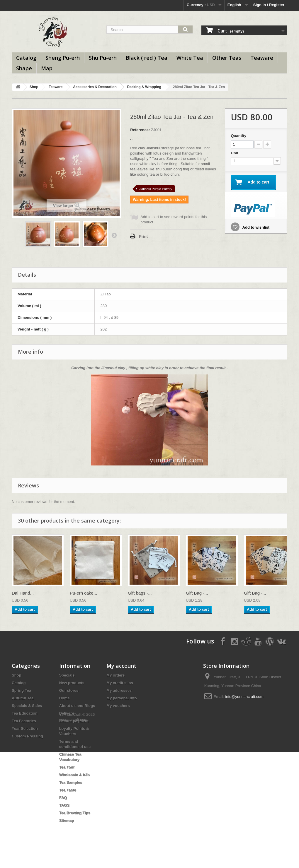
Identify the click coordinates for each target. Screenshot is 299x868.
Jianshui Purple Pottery (156, 189)
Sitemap (67, 820)
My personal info (122, 698)
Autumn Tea (23, 698)
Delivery (67, 713)
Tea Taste (68, 790)
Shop (34, 87)
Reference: (140, 130)
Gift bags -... (140, 593)
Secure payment (74, 721)
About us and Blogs (77, 706)
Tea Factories (24, 721)
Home (64, 698)
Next (114, 235)
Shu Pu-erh (103, 58)
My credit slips (120, 683)
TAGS (64, 805)
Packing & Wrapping (144, 87)
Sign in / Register (269, 5)
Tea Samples (71, 782)
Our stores (69, 690)
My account (121, 666)
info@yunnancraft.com (244, 697)
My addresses (119, 690)
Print (143, 236)
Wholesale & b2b (74, 775)
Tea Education (25, 713)
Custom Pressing (27, 736)
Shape (24, 68)
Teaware (262, 58)
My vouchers (118, 706)
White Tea (190, 58)
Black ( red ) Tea (147, 58)
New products (72, 683)
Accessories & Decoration (95, 87)
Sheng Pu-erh (63, 58)
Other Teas (227, 58)
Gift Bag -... (197, 593)
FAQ (63, 798)
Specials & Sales (27, 706)
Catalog (26, 58)
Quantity (238, 136)
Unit (235, 153)
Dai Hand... (23, 593)
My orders (115, 675)
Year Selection (25, 729)
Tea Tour (67, 767)
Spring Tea (21, 690)
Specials (67, 675)
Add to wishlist (255, 227)
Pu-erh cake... (83, 593)
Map (47, 68)
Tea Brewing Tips (75, 813)
